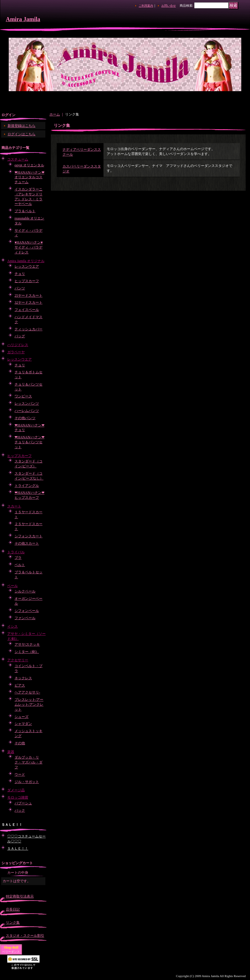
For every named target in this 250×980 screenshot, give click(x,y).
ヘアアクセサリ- (27, 692)
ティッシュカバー (28, 329)
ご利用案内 (146, 6)
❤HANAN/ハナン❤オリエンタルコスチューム (30, 177)
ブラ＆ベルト (25, 211)
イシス (12, 626)
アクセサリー (18, 660)
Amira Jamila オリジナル (26, 261)
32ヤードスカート (28, 302)
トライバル (16, 552)
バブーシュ (23, 803)
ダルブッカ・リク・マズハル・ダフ (28, 762)
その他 (20, 743)
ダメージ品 (16, 790)
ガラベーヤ (16, 352)
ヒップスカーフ (27, 281)
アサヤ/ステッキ (27, 644)
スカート (14, 506)
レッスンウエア (27, 266)
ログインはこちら (22, 134)
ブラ (18, 558)
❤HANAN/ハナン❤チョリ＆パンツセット (30, 442)
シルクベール (25, 591)
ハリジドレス (18, 345)
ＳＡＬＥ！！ (18, 849)
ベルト (20, 565)
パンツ (20, 288)
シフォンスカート (28, 536)
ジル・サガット (27, 782)
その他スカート (27, 543)
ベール (12, 586)
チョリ (20, 274)
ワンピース (23, 396)
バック (20, 810)
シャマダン (23, 724)
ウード (20, 774)
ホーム (55, 114)
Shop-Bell (11, 947)
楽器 (11, 752)
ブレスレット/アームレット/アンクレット (29, 705)
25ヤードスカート (28, 296)
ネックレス (23, 678)
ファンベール (25, 618)
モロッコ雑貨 (18, 797)
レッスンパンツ (27, 403)
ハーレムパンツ (27, 411)
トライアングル (27, 486)
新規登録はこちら (22, 126)
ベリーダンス (11, 952)
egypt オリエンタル (29, 165)
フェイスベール (27, 310)
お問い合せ (169, 6)
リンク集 (13, 923)
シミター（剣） (27, 652)
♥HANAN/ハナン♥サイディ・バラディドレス (29, 247)
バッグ (20, 336)
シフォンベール (27, 611)
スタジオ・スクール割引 (25, 936)
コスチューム (18, 159)
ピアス (20, 685)
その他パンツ (25, 418)
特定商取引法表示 (20, 896)
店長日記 (13, 909)
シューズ (22, 717)
